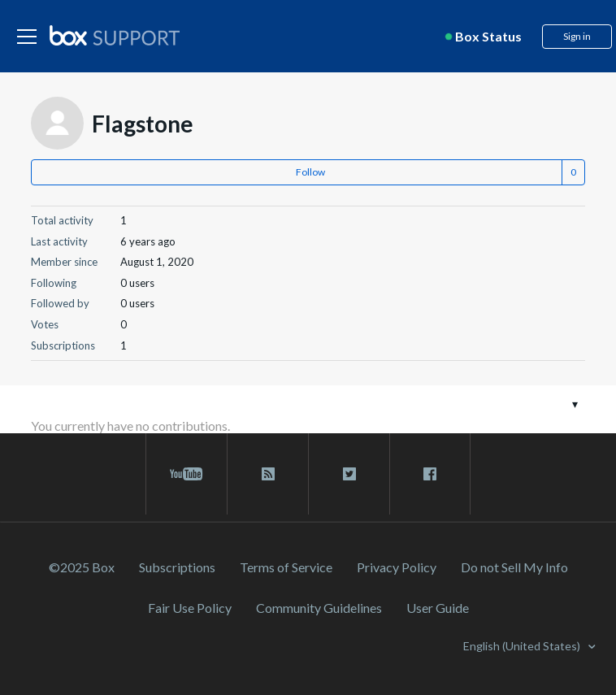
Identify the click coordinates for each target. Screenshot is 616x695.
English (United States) (523, 646)
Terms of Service (286, 567)
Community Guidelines (319, 608)
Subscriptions (177, 567)
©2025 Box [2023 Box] (82, 567)
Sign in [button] (577, 36)
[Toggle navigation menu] (575, 404)
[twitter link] (349, 474)
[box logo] (115, 35)
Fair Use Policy (190, 608)
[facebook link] (430, 474)
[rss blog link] (268, 474)
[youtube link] (187, 474)
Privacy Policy (397, 567)
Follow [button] (310, 172)
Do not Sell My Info (514, 567)
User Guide (438, 608)
